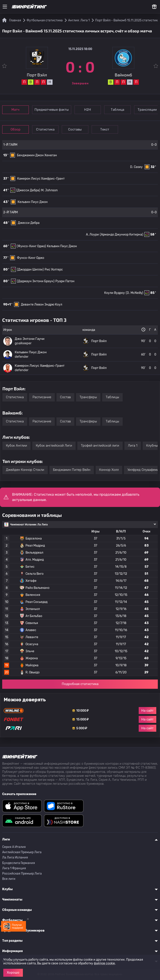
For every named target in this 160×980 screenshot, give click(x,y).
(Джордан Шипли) (30, 270)
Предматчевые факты (52, 110)
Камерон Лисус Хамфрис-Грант (41, 179)
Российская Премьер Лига (22, 874)
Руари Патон (65, 281)
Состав (65, 397)
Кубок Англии (16, 446)
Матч (16, 110)
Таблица (119, 110)
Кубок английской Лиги (54, 446)
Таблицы (112, 397)
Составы (76, 129)
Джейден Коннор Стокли (25, 470)
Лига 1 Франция (14, 868)
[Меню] (5, 7)
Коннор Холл (109, 470)
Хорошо (13, 973)
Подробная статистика (80, 684)
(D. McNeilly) (135, 293)
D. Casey (136, 167)
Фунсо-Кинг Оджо (31, 258)
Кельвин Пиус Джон (33, 202)
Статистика (46, 129)
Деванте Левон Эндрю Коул (42, 305)
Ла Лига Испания (15, 857)
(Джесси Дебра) (28, 190)
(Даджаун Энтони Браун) (36, 281)
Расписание (42, 397)
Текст (107, 129)
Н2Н (88, 110)
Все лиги (9, 879)
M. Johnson (49, 190)
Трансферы (88, 397)
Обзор (16, 129)
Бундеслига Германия (19, 863)
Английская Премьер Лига (22, 852)
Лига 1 (133, 446)
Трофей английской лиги (100, 446)
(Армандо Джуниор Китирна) (122, 235)
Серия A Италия (14, 847)
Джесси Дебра (29, 223)
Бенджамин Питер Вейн (72, 470)
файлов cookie (104, 963)
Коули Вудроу (115, 293)
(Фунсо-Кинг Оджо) (31, 246)
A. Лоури (92, 235)
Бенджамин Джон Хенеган (37, 155)
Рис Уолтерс (54, 270)
